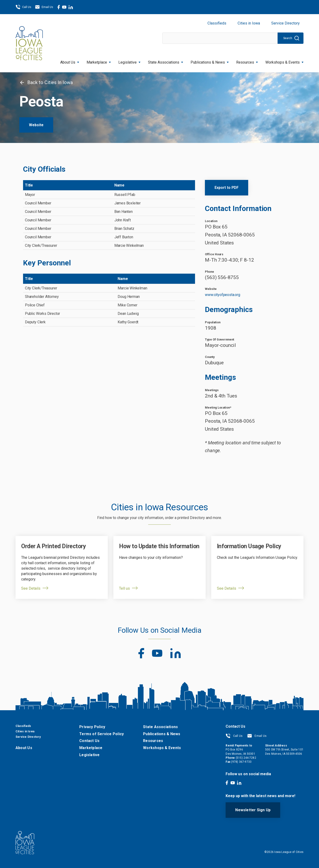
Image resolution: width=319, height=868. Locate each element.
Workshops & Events (284, 61)
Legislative (129, 61)
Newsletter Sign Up (253, 810)
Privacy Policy (92, 727)
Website (36, 125)
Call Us (23, 7)
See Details (31, 588)
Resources (247, 61)
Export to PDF (227, 188)
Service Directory (285, 23)
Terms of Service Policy (102, 734)
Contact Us (89, 741)
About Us (70, 61)
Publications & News (210, 61)
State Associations (165, 61)
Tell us (124, 588)
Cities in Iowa (249, 23)
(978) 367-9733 (241, 762)
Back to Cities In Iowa (46, 82)
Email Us (44, 7)
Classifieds (217, 23)
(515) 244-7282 (246, 758)
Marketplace (99, 61)
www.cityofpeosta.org (222, 295)
